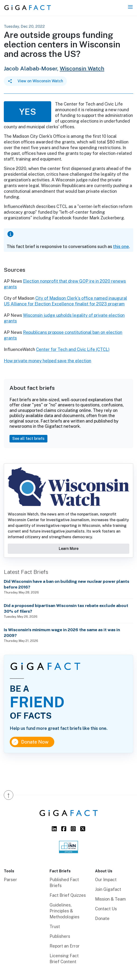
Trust (55, 927)
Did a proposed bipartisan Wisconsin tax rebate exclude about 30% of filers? (66, 608)
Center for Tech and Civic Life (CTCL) (73, 349)
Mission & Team (110, 899)
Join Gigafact (108, 889)
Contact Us (106, 909)
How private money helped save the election (48, 361)
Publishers (60, 936)
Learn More (69, 549)
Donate (102, 918)
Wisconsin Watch (82, 68)
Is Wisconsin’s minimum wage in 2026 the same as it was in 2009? (62, 633)
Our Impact (106, 880)
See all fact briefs (28, 439)
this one (121, 246)
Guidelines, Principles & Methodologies (64, 911)
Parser (10, 880)
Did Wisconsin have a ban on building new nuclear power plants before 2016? (66, 584)
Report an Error (65, 946)
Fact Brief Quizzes (68, 895)
